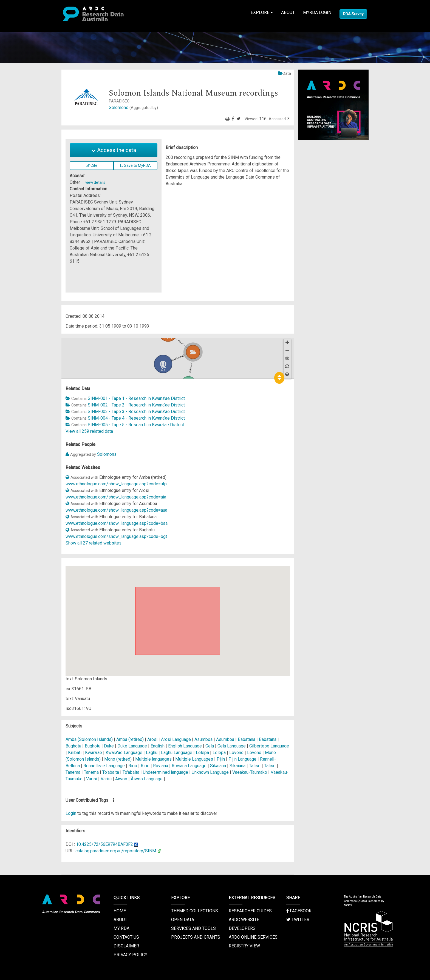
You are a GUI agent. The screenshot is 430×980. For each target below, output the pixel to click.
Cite (92, 165)
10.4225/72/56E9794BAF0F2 (104, 844)
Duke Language (133, 746)
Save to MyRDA (136, 165)
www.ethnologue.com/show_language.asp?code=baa (117, 523)
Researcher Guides (250, 911)
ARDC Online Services (253, 937)
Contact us (126, 937)
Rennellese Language (105, 766)
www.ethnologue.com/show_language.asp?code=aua (116, 510)
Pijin (221, 759)
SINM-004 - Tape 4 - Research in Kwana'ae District (136, 418)
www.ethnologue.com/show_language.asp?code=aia (116, 497)
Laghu (152, 753)
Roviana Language (190, 766)
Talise (255, 766)
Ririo (133, 766)
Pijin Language (243, 759)
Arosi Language (176, 739)
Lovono (236, 753)
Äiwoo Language (147, 779)
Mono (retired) (118, 759)
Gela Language (232, 746)
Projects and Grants (196, 937)
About (288, 12)
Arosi (152, 739)
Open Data (183, 920)
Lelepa (203, 753)
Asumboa (204, 739)
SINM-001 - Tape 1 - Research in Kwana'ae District (136, 398)
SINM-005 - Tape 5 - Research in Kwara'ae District (136, 425)
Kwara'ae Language (125, 753)
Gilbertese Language (269, 746)
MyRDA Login (317, 12)
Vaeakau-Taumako (250, 772)
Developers (242, 928)
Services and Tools (193, 928)
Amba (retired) (130, 739)
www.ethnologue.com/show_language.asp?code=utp (116, 484)
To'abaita (111, 772)
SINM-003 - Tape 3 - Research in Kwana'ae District (136, 412)
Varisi (92, 779)
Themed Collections (195, 911)
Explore (262, 12)
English (158, 746)
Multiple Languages (195, 759)
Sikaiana (219, 766)
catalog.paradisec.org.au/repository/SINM (116, 851)
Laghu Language (177, 753)
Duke (109, 746)
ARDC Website (244, 920)
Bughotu (73, 746)
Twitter (298, 920)
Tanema (73, 772)
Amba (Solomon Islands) (90, 739)
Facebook (299, 911)
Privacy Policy (130, 955)
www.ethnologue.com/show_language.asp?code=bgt (116, 536)
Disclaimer (126, 946)
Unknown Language (211, 772)
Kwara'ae (94, 753)
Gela (210, 746)
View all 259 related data (89, 431)
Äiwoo (121, 779)
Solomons (133, 108)
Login (71, 813)
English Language (186, 746)
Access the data (114, 150)
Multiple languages (153, 759)
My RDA (121, 928)
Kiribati (75, 753)
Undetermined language (166, 772)
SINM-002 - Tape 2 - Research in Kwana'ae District (136, 405)
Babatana (247, 739)
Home (120, 911)
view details (95, 182)
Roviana (161, 766)
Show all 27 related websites (94, 543)
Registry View (244, 946)
